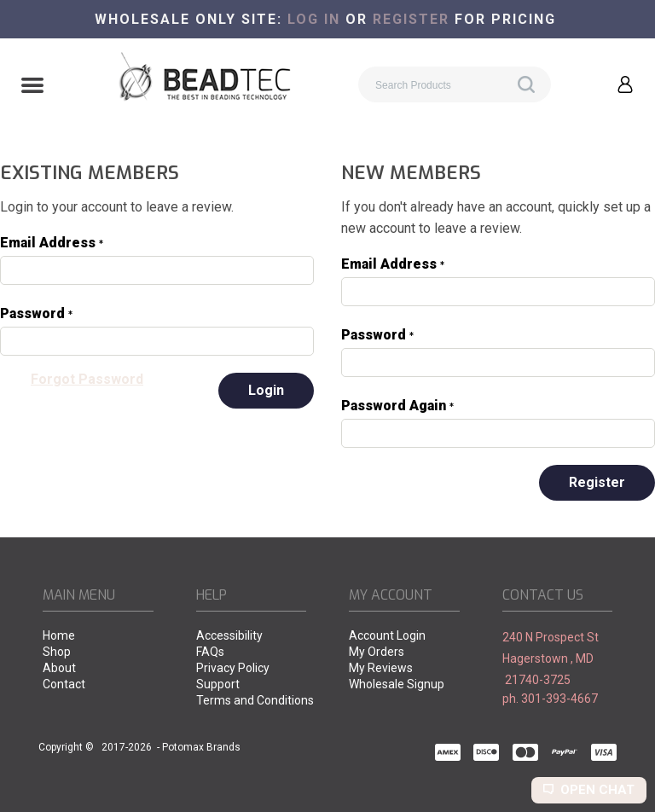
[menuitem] (98, 637)
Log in (314, 19)
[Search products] (455, 84)
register (411, 19)
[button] (32, 87)
